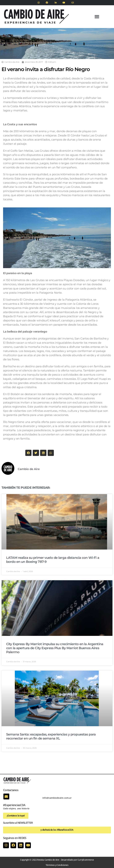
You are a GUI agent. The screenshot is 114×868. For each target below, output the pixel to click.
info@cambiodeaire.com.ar (57, 798)
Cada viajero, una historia (16, 808)
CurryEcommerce (86, 860)
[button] (97, 17)
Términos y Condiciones (57, 865)
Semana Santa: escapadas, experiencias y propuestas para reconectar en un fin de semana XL (51, 736)
